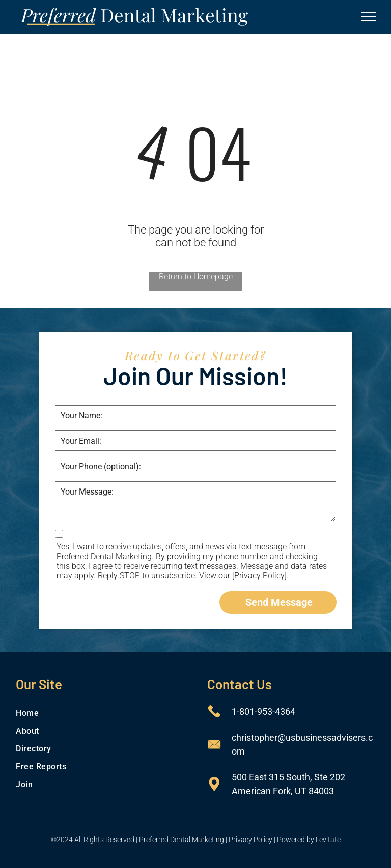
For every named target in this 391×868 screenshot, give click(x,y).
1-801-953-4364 (263, 712)
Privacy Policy (250, 840)
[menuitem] (100, 713)
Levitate (328, 840)
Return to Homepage (196, 277)
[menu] (369, 17)
